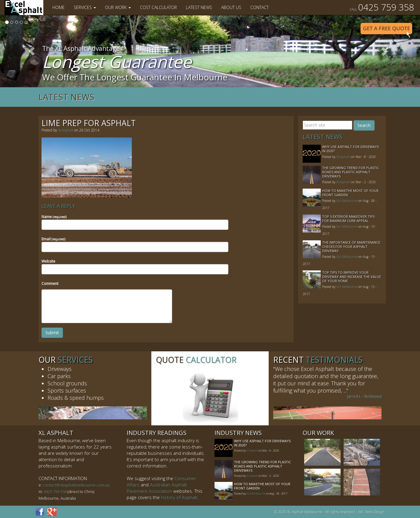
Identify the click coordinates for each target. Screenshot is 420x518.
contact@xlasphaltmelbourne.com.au (76, 485)
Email (53, 239)
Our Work (118, 7)
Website (48, 261)
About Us (231, 7)
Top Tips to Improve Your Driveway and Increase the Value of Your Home (352, 277)
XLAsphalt (66, 130)
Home (59, 7)
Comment (50, 284)
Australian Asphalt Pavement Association (157, 488)
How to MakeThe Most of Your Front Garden (350, 193)
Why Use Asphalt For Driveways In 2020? (351, 149)
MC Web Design (372, 512)
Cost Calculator (158, 7)
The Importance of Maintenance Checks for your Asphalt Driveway (351, 247)
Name (54, 217)
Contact (259, 7)
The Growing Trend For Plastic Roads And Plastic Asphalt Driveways (351, 172)
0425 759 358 (382, 7)
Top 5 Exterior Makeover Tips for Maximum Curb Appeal (348, 219)
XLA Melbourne (347, 201)
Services (85, 7)
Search (364, 125)
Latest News (199, 7)
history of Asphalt (179, 497)
